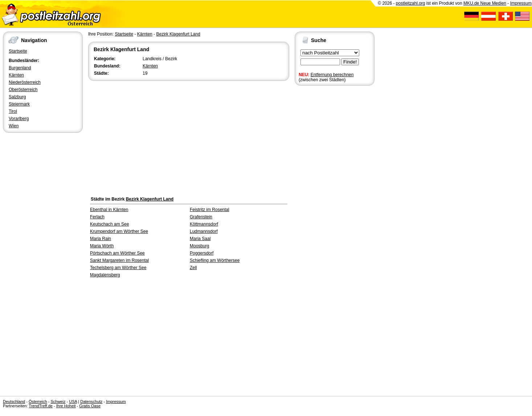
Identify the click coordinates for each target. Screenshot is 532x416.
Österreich (38, 401)
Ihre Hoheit (66, 406)
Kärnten (16, 75)
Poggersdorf (202, 253)
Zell (193, 268)
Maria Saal (200, 239)
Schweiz (58, 401)
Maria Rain (101, 239)
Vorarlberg (19, 119)
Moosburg (199, 246)
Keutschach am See (109, 224)
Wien (14, 126)
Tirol (13, 111)
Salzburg (17, 97)
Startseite (18, 51)
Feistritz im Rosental (210, 210)
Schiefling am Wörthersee (215, 260)
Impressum (521, 3)
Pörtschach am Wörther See (117, 253)
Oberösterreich (23, 90)
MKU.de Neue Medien (485, 3)
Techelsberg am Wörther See (118, 268)
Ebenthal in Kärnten (109, 210)
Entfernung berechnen (332, 75)
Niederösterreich (25, 82)
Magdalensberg (105, 275)
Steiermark (19, 104)
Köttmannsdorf (204, 224)
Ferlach (97, 217)
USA (73, 401)
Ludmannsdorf (204, 231)
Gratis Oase (90, 406)
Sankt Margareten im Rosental (119, 260)
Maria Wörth (102, 246)
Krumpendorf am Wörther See (119, 231)
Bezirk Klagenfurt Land (178, 34)
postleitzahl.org (411, 3)
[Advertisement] (189, 137)
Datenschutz (91, 401)
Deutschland (14, 401)
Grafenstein (201, 217)
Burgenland (20, 68)
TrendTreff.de (41, 406)
